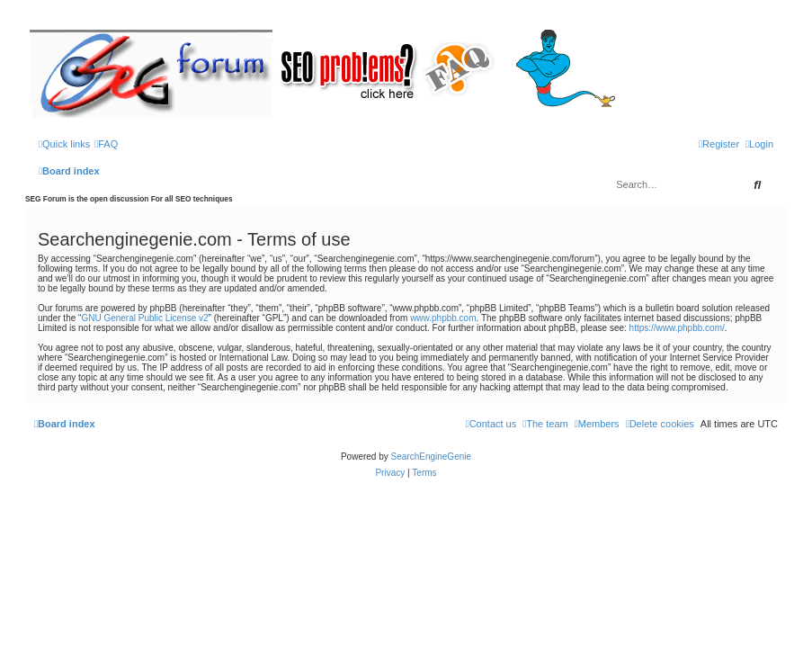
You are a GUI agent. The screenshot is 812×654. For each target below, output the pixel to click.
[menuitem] (106, 144)
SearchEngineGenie (432, 457)
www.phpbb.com (443, 318)
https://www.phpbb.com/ (677, 328)
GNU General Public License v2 (144, 318)
